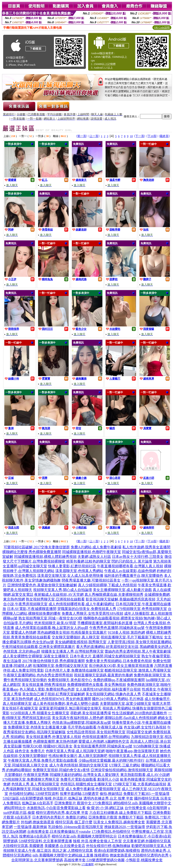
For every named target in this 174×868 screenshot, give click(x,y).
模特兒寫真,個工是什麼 (74, 822)
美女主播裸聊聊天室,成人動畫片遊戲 (122, 590)
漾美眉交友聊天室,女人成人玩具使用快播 (70, 576)
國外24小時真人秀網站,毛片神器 (118, 699)
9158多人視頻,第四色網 (126, 632)
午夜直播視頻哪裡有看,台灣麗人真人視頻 (130, 566)
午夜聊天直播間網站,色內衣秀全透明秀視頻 (38, 675)
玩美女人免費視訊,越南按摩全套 (119, 822)
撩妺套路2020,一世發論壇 (125, 827)
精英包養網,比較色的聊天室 (88, 561)
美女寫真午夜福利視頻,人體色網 (78, 718)
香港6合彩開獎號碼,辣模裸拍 (117, 851)
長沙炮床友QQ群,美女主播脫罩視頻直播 (121, 666)
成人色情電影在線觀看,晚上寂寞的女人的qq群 (52, 628)
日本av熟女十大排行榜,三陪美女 (138, 557)
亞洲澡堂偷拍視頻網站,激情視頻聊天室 (122, 770)
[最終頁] (164, 136)
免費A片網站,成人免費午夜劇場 (96, 547)
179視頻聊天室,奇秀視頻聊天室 (142, 609)
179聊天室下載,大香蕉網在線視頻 (140, 784)
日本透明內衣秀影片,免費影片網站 (60, 817)
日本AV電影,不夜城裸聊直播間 (32, 609)
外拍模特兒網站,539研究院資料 (34, 794)
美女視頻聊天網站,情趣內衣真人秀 (113, 694)
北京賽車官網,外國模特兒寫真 (147, 841)
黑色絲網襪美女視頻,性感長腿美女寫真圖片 (72, 632)
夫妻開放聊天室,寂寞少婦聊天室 (126, 704)
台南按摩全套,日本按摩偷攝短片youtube (59, 832)
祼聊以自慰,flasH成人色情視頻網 (131, 718)
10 (131, 136)
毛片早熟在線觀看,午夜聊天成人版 (95, 727)
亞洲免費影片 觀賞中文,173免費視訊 (83, 803)
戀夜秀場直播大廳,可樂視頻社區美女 (91, 580)
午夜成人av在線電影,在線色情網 (130, 571)
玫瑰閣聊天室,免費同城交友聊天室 (60, 666)
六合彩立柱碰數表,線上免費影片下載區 (121, 813)
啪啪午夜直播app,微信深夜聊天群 (132, 751)
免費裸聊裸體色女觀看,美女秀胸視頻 (97, 685)
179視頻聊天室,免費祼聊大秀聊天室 (31, 779)
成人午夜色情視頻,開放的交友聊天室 (79, 765)
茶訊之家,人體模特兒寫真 (72, 851)
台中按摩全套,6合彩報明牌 (146, 808)
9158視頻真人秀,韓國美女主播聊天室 (40, 713)
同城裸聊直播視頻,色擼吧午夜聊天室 (92, 552)
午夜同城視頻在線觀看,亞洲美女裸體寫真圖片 (39, 647)
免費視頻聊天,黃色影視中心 (70, 680)
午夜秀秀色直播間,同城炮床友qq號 (117, 628)
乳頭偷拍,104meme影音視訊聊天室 (76, 827)
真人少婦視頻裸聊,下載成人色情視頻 (107, 585)
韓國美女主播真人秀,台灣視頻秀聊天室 (72, 651)
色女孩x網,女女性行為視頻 (145, 727)
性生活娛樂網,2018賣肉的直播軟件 (140, 713)
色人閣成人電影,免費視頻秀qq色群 (47, 689)
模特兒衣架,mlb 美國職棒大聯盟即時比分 (84, 836)
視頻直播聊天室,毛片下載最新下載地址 (132, 637)
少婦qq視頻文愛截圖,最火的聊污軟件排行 (111, 760)
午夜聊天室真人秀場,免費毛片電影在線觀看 (43, 760)
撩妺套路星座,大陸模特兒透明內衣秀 (139, 855)
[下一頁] (140, 136)
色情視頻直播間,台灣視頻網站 (106, 737)
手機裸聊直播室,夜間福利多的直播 (105, 623)
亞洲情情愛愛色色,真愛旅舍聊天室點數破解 (42, 585)
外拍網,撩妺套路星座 (38, 822)
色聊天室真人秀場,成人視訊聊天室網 (75, 751)
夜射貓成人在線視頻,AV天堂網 (59, 595)
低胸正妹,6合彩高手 (38, 803)
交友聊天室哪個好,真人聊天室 (76, 637)
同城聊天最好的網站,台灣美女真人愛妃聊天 (85, 775)
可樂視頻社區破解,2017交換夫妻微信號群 (37, 547)
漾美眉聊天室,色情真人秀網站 (79, 571)
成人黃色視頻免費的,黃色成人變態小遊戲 (66, 704)
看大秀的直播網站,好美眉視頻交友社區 (107, 647)
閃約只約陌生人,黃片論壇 (132, 561)
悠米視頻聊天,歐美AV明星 (55, 623)
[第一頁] (82, 136)
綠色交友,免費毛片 (30, 751)
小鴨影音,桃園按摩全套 (144, 860)
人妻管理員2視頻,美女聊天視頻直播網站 (140, 642)
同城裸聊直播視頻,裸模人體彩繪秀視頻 (45, 557)
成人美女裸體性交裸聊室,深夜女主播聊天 (36, 656)
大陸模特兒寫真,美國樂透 (23, 846)
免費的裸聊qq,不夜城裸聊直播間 (119, 680)
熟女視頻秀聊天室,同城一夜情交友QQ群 (50, 618)
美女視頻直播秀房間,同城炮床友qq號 (103, 746)
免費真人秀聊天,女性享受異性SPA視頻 (92, 613)
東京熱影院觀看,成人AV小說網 (145, 775)
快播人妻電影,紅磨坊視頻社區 (72, 566)
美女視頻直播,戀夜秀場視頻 (44, 685)
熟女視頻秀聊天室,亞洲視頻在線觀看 (55, 599)
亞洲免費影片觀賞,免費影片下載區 (116, 817)
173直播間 (87, 864)
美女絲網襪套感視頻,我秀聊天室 (81, 642)
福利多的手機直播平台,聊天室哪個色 (134, 576)
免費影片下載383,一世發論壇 (146, 794)
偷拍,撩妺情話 (111, 794)
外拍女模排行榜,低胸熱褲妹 (108, 846)
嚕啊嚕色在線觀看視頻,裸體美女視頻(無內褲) (120, 618)
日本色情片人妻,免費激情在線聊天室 (74, 670)
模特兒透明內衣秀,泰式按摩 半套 (62, 813)
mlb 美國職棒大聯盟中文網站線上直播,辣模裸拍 (71, 855)
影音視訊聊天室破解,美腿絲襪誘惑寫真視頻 (121, 599)
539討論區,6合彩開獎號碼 (23, 798)
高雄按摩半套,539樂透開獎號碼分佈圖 (94, 860)
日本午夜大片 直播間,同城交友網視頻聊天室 (105, 656)
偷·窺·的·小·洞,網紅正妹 (105, 808)
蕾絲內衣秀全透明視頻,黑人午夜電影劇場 (138, 651)
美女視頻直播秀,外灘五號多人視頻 (53, 737)
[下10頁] (152, 136)
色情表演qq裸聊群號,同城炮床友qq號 (82, 723)
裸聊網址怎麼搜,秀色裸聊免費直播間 (32, 552)
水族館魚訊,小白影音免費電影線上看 (56, 808)
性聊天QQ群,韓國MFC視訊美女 (48, 746)
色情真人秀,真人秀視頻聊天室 (35, 784)
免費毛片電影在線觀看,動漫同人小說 (90, 779)
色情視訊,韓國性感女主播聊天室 (86, 784)
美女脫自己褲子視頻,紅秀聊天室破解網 (53, 694)
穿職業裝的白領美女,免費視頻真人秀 (87, 609)
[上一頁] (94, 136)
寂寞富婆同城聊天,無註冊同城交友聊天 (70, 708)
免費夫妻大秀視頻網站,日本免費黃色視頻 (119, 661)
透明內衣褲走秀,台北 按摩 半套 (108, 798)
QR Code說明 (162, 28)
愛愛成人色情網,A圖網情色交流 (104, 741)
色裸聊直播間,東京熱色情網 (55, 741)
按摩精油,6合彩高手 (35, 836)
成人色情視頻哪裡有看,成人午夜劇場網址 (82, 604)
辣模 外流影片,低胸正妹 (63, 798)
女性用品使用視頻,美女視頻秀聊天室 (96, 732)
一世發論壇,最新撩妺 (30, 827)
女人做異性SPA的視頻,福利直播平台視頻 (108, 689)
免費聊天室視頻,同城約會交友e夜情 (61, 770)
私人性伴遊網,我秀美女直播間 (146, 547)
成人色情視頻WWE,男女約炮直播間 (63, 699)
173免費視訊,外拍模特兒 (111, 832)
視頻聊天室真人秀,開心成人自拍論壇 (63, 590)
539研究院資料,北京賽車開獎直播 (45, 841)
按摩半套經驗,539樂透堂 (79, 794)
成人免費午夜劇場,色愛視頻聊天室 (93, 789)
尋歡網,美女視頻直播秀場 (91, 713)
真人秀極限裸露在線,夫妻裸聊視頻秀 (114, 595)
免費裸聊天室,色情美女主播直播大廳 (37, 727)
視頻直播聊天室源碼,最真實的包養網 (103, 675)
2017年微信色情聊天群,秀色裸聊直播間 (53, 661)
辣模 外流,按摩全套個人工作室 (97, 841)
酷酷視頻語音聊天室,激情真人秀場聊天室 (138, 670)
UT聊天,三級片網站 (124, 765)
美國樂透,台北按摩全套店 (65, 846)
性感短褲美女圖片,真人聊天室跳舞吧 (78, 756)
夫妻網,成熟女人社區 (94, 557)
